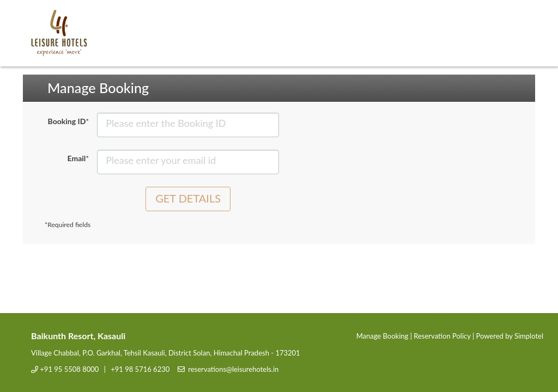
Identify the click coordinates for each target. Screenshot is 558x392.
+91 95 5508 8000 (69, 369)
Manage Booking (383, 336)
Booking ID (69, 121)
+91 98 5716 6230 (140, 369)
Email (78, 158)
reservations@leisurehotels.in (233, 369)
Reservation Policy (442, 336)
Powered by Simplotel (510, 336)
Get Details (188, 198)
